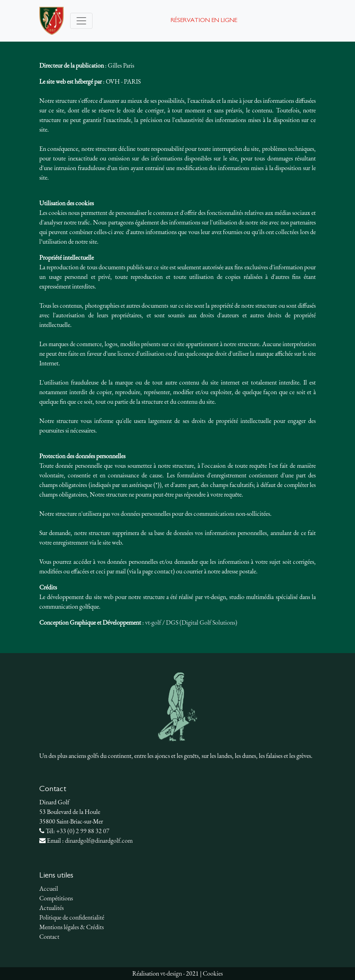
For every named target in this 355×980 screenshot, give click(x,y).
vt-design (171, 973)
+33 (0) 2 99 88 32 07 (83, 831)
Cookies (213, 973)
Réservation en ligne (204, 21)
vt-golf (153, 622)
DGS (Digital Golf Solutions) (202, 622)
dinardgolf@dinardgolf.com (99, 841)
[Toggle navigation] (81, 21)
